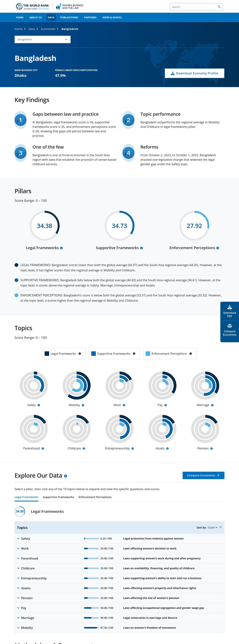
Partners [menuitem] (90, 17)
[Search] (196, 7)
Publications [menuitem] (69, 17)
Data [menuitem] (51, 17)
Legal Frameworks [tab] (26, 497)
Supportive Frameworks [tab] (58, 497)
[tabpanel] (119, 570)
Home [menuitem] (20, 17)
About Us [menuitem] (36, 17)
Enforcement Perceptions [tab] (95, 497)
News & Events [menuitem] (112, 17)
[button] (43, 39)
